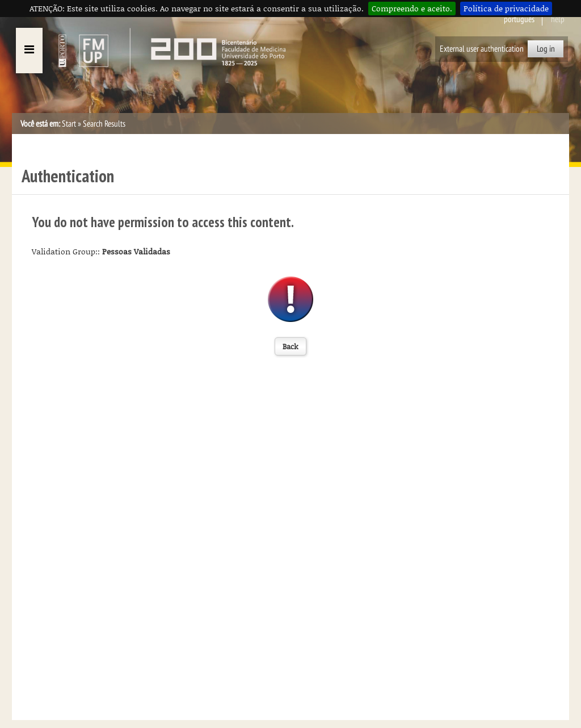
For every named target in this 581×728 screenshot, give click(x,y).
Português (519, 19)
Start (69, 124)
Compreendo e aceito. (412, 8)
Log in (546, 49)
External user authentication (482, 49)
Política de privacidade (506, 8)
